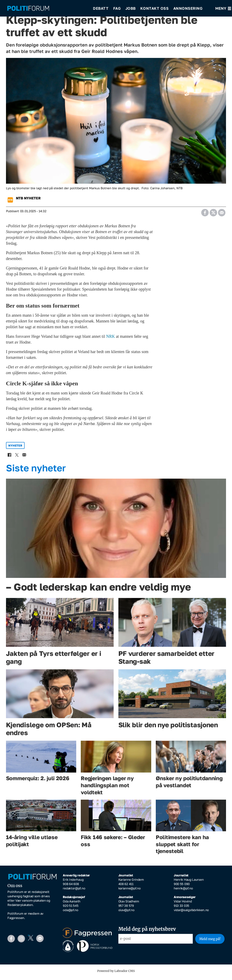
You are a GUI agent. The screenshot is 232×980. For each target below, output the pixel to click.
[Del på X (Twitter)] (213, 214)
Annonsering (188, 8)
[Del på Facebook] (205, 214)
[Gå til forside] (47, 8)
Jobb (131, 8)
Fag (117, 8)
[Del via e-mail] (222, 214)
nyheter (15, 448)
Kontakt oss (155, 8)
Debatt (101, 8)
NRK (111, 339)
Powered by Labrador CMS (116, 974)
